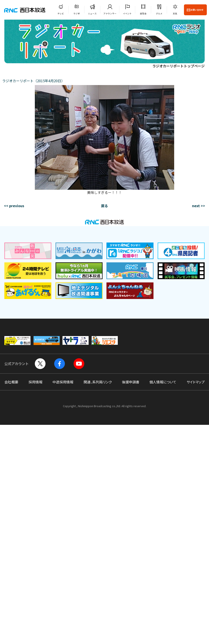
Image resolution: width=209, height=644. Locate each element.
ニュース (92, 14)
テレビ (61, 14)
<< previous (14, 206)
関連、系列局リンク (98, 382)
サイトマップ (196, 382)
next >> (199, 206)
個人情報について (163, 382)
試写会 (143, 14)
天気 (175, 14)
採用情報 (35, 382)
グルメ (159, 14)
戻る (104, 206)
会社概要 (11, 382)
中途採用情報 (63, 382)
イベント (127, 14)
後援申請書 (131, 382)
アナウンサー (110, 14)
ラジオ (77, 14)
